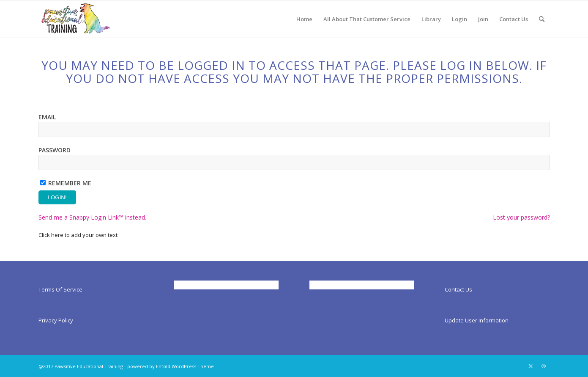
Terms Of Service (60, 289)
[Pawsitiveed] (75, 19)
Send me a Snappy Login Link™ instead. (92, 217)
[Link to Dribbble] (544, 366)
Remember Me (70, 183)
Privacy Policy (56, 320)
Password (55, 150)
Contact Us (458, 289)
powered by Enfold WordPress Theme (171, 366)
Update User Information (477, 320)
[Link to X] (531, 366)
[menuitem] (304, 19)
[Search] (542, 19)
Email (47, 117)
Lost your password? (521, 217)
